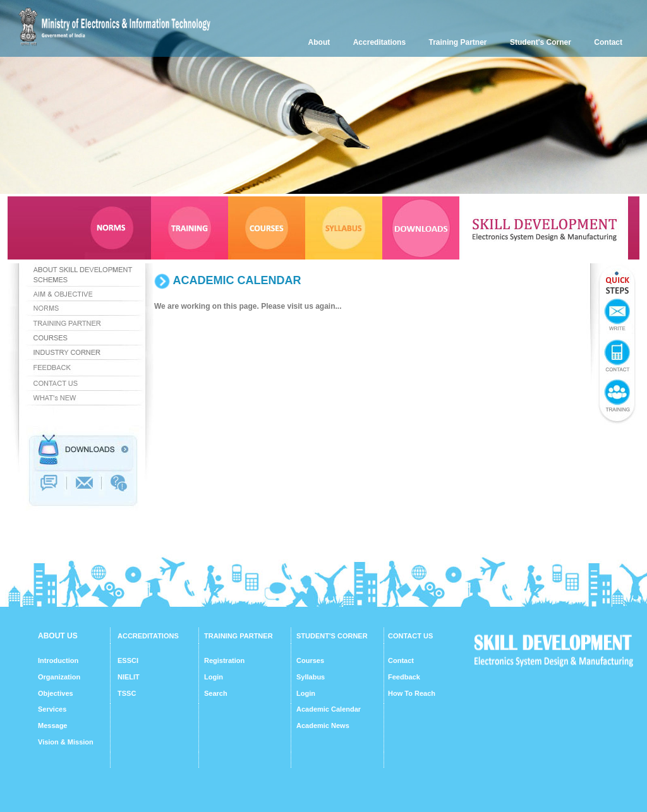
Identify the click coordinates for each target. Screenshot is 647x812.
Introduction (58, 660)
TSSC (127, 693)
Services (52, 709)
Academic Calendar (329, 709)
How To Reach (412, 693)
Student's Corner (541, 42)
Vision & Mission (66, 742)
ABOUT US (58, 636)
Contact (608, 42)
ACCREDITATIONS (148, 636)
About (319, 42)
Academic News (323, 725)
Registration (224, 660)
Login (214, 677)
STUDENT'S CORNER (332, 636)
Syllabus (311, 677)
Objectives (56, 693)
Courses (310, 660)
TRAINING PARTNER (239, 636)
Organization (59, 677)
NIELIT (129, 677)
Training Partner (458, 42)
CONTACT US (410, 636)
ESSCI (128, 660)
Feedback (404, 677)
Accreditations (379, 42)
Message (52, 725)
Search (216, 693)
